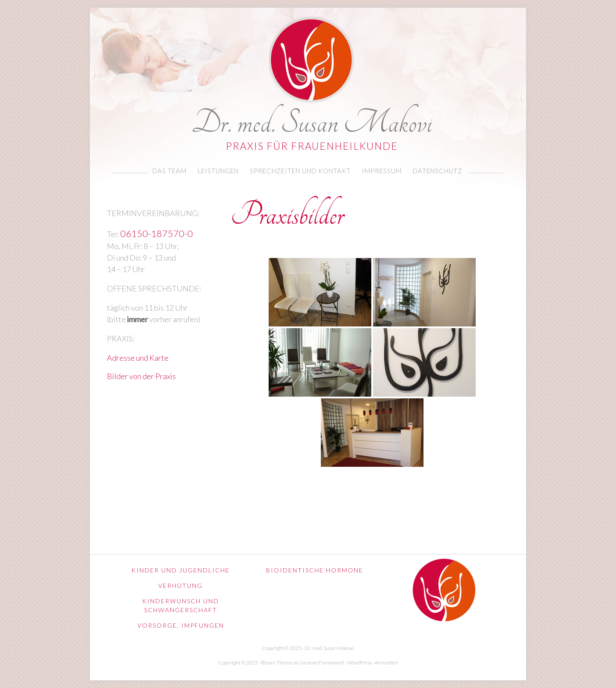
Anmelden (386, 663)
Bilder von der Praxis (141, 376)
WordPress (360, 663)
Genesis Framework (322, 663)
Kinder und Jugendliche (181, 570)
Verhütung (181, 586)
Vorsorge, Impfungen (181, 625)
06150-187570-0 (157, 234)
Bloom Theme (277, 663)
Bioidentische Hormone (315, 570)
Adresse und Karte (138, 358)
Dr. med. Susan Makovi (312, 121)
